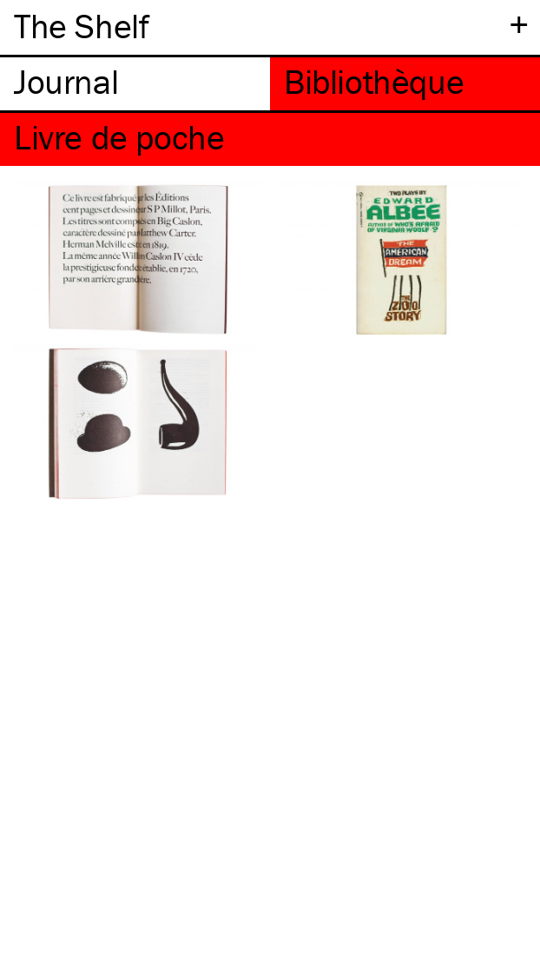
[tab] (135, 84)
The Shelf (81, 26)
